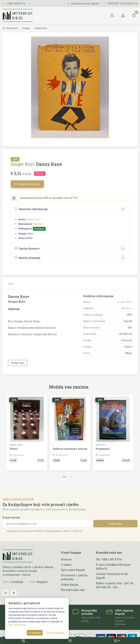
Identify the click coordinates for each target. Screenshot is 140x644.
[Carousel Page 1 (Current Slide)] (64, 477)
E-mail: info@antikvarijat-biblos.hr (114, 567)
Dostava (66, 559)
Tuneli (14, 449)
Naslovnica (10, 28)
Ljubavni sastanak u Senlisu (70, 449)
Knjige (26, 28)
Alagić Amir (16, 445)
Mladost (38, 224)
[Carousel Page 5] (77, 477)
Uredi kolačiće (55, 633)
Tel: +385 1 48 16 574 (109, 559)
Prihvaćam (35, 633)
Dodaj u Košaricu (27, 184)
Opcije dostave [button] (27, 248)
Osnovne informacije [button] (31, 209)
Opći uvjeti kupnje (73, 570)
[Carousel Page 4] (74, 477)
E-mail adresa (11, 517)
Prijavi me (115, 524)
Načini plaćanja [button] (27, 258)
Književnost (41, 28)
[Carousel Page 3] (71, 477)
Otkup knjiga (70, 585)
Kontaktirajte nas (73, 590)
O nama (66, 565)
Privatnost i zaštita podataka (74, 577)
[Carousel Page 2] (68, 477)
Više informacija (17, 625)
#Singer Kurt (18, 363)
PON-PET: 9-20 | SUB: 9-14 (120, 3)
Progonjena (103, 449)
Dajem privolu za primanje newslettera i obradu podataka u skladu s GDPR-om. (45, 531)
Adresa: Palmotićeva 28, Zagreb (112, 576)
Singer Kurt (33, 219)
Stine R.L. (101, 445)
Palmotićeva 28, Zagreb (83, 3)
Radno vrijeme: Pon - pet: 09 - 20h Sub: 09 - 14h (115, 585)
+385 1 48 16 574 (14, 3)
